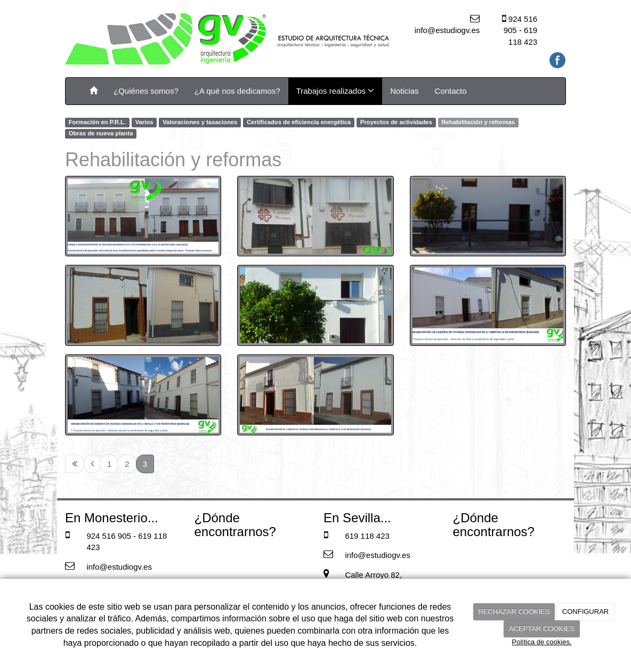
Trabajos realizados (335, 91)
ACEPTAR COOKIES (542, 629)
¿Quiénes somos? (146, 91)
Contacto (451, 91)
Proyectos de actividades (396, 122)
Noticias (404, 91)
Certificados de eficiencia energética (299, 122)
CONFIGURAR (585, 612)
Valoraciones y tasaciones (200, 122)
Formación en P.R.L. (97, 122)
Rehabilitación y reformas (478, 122)
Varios (144, 122)
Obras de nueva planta (101, 134)
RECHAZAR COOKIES (514, 612)
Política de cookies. (541, 642)
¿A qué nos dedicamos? (237, 91)
